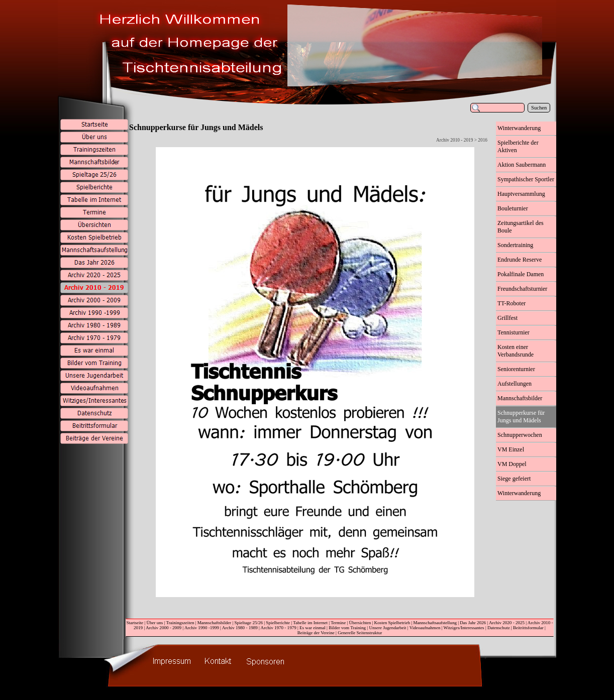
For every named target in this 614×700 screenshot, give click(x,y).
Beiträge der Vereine (316, 633)
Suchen (539, 108)
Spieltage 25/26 (248, 623)
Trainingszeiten (180, 623)
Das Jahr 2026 (473, 623)
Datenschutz (499, 628)
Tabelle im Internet (310, 623)
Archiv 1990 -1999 (202, 628)
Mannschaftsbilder (214, 623)
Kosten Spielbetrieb (392, 623)
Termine (338, 623)
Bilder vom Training (347, 628)
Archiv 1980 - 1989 (240, 628)
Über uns (155, 623)
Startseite (135, 623)
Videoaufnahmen (425, 628)
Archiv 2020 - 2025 (507, 623)
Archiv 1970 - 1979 (279, 628)
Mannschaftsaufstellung (435, 623)
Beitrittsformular (528, 628)
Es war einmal (313, 628)
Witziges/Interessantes (464, 628)
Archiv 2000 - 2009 (164, 628)
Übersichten (360, 623)
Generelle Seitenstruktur (360, 633)
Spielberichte (278, 623)
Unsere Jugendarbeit (387, 628)
